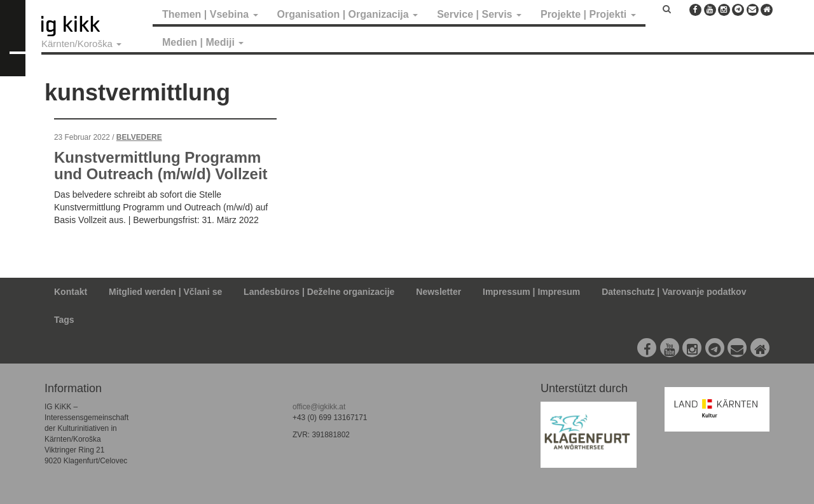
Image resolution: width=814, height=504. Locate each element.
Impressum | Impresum (531, 292)
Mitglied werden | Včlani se (165, 292)
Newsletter (438, 292)
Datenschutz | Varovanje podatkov (674, 292)
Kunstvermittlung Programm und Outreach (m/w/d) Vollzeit (161, 166)
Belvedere (139, 137)
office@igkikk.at (319, 407)
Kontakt (71, 292)
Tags (64, 320)
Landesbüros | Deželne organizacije (319, 292)
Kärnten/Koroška (81, 44)
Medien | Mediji (203, 42)
